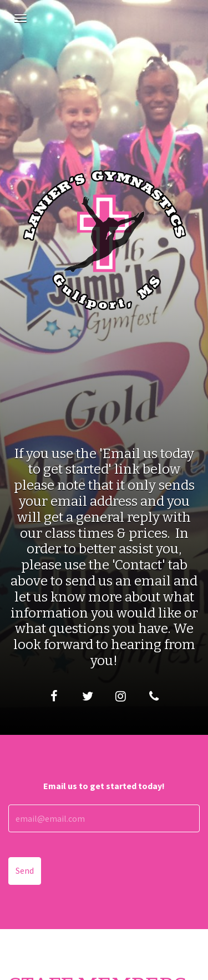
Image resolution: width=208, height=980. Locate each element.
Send (25, 870)
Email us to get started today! (104, 786)
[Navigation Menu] (21, 18)
